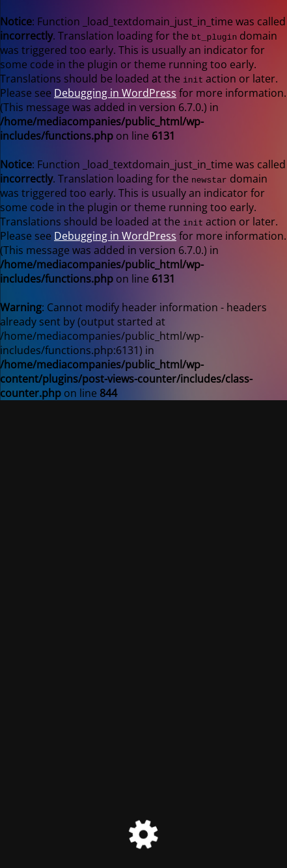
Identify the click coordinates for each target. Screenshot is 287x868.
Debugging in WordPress (115, 93)
